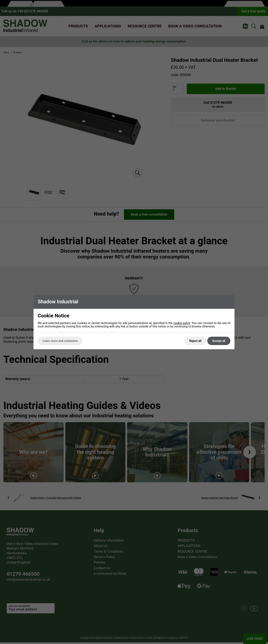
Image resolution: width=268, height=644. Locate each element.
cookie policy (182, 323)
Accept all (219, 341)
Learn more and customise (60, 341)
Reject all (195, 341)
